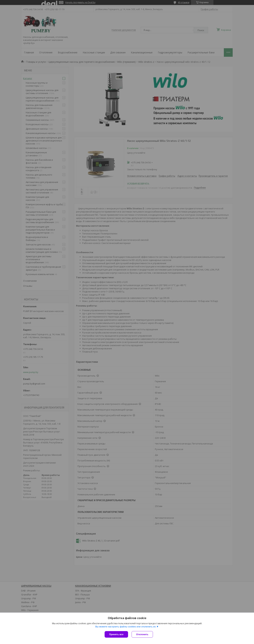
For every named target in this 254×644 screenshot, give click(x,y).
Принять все (116, 634)
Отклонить (142, 634)
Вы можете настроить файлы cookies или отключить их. (126, 627)
